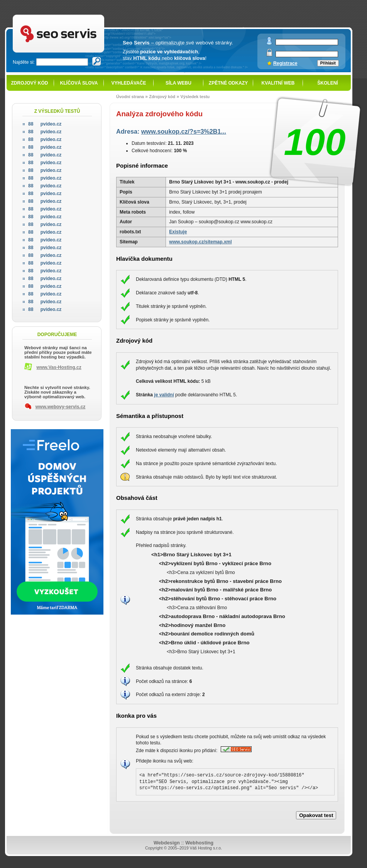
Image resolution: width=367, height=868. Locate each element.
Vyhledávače (129, 83)
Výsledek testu (195, 97)
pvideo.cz (45, 124)
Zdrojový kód (29, 83)
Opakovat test (316, 815)
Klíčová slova (79, 83)
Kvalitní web (278, 83)
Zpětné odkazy (228, 83)
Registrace (285, 63)
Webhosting (199, 843)
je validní (164, 395)
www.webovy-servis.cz (61, 407)
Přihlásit (328, 63)
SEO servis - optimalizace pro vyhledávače (74, 16)
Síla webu (178, 83)
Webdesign (167, 843)
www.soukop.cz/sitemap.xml (200, 242)
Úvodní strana (130, 97)
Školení (327, 83)
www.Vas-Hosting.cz (59, 367)
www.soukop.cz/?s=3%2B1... (184, 131)
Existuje (178, 232)
